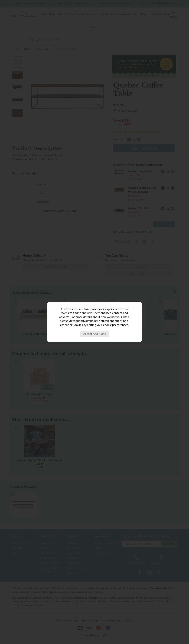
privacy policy (89, 321)
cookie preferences (116, 325)
